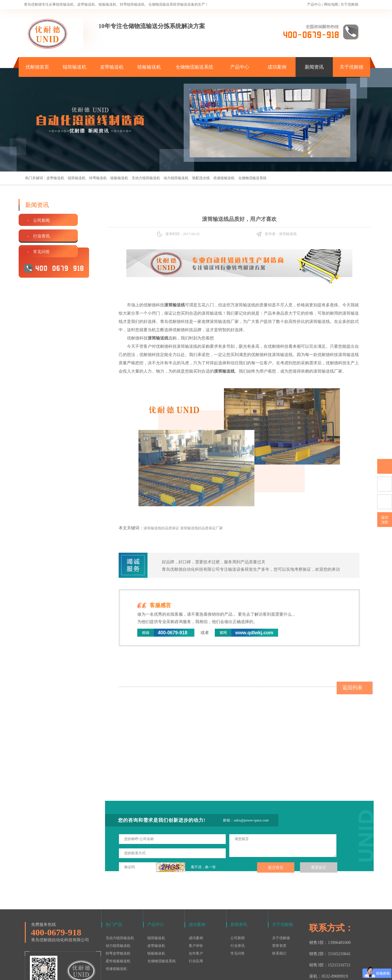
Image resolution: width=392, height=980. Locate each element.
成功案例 (277, 67)
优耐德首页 (37, 67)
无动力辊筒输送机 (146, 178)
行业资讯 (238, 907)
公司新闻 (238, 899)
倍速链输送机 (224, 178)
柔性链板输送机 (118, 922)
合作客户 (196, 915)
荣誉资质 (279, 907)
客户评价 (196, 907)
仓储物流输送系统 (194, 67)
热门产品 (114, 886)
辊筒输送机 (75, 67)
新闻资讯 (314, 67)
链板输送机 (149, 67)
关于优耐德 (349, 4)
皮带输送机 (112, 67)
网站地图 (331, 4)
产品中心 (314, 4)
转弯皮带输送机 (118, 915)
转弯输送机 (98, 178)
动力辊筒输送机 (176, 178)
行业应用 (196, 922)
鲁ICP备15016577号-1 (193, 972)
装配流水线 (201, 178)
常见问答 (238, 915)
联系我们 (279, 915)
